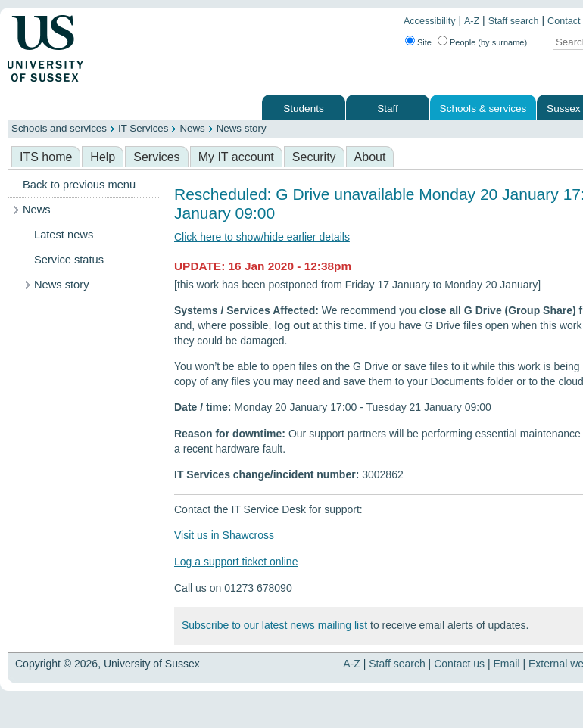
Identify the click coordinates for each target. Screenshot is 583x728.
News (192, 128)
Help (103, 157)
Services (156, 157)
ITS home (46, 157)
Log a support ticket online (236, 562)
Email (507, 664)
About (370, 157)
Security (314, 157)
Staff (388, 109)
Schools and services (59, 128)
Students (304, 109)
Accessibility (430, 21)
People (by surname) (488, 42)
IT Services (143, 128)
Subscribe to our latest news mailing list (274, 625)
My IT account (236, 157)
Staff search (514, 21)
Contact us (459, 664)
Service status (69, 260)
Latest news (64, 235)
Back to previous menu (79, 185)
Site (424, 42)
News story (242, 128)
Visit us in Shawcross (224, 535)
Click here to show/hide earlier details (262, 237)
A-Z (472, 21)
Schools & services (483, 109)
